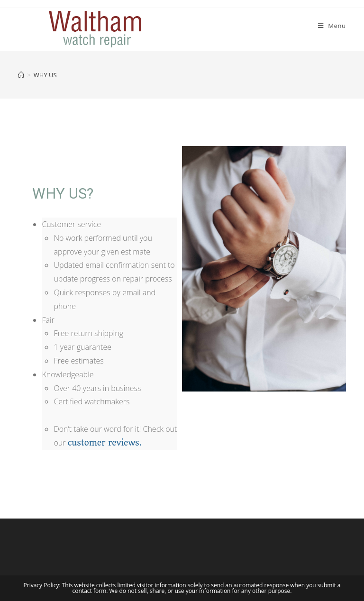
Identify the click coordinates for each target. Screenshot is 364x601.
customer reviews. (105, 443)
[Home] (21, 75)
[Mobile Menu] (332, 26)
